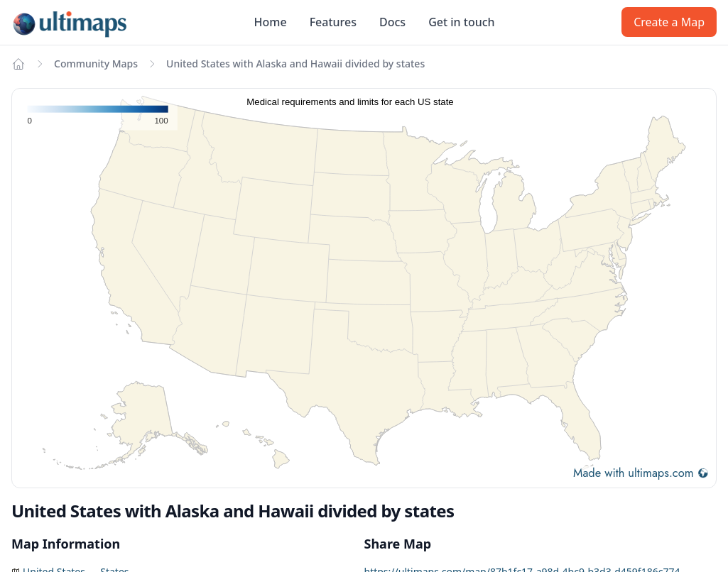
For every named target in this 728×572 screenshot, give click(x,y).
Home (271, 22)
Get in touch (461, 22)
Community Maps (96, 64)
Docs (392, 22)
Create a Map (669, 22)
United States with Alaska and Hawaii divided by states (295, 64)
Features (333, 22)
